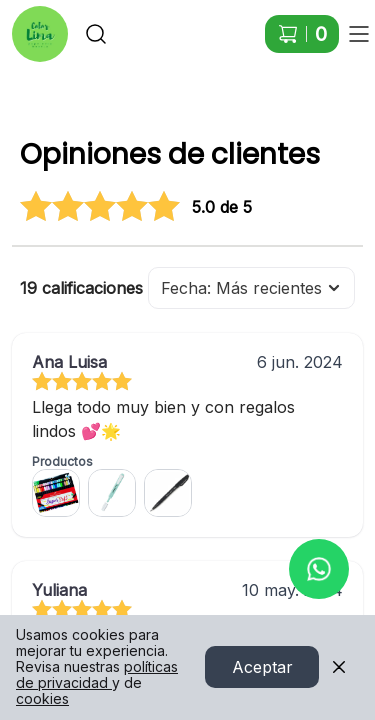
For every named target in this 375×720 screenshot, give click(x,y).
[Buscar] (96, 34)
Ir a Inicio (32, 24)
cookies (42, 699)
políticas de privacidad (97, 675)
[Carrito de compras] (302, 34)
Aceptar (262, 668)
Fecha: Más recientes (251, 288)
